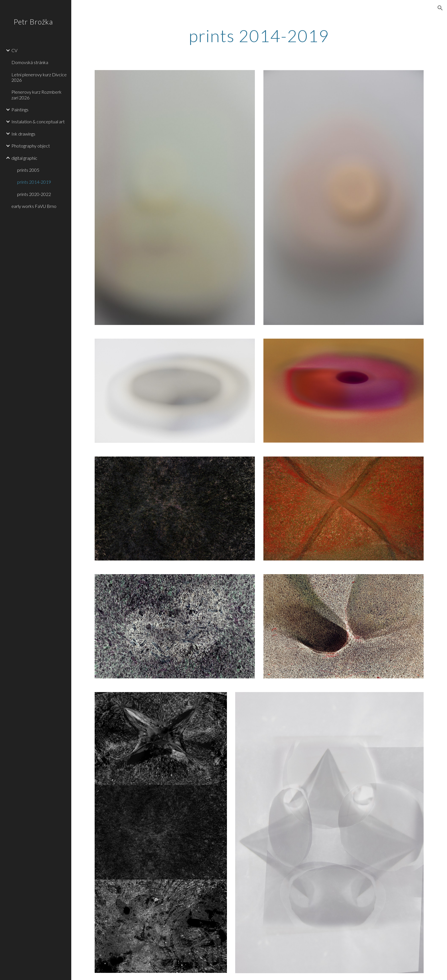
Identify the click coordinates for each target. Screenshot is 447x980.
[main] (259, 36)
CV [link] (14, 50)
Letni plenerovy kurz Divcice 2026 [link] (39, 77)
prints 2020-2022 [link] (34, 194)
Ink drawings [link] (23, 134)
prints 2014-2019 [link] (34, 182)
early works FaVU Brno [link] (34, 206)
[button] (440, 8)
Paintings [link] (20, 110)
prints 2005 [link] (28, 170)
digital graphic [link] (24, 158)
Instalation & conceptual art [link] (38, 121)
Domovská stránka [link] (30, 62)
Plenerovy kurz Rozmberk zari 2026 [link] (36, 95)
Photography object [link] (31, 146)
